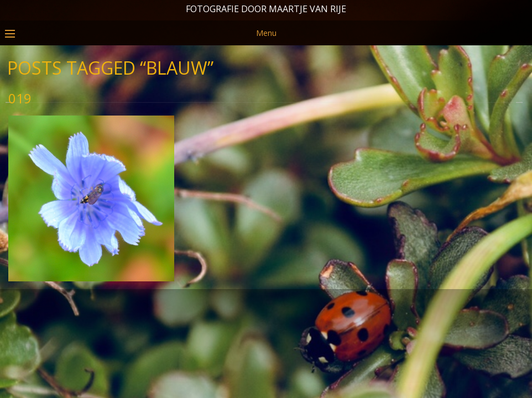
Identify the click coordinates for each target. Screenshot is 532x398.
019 (20, 142)
